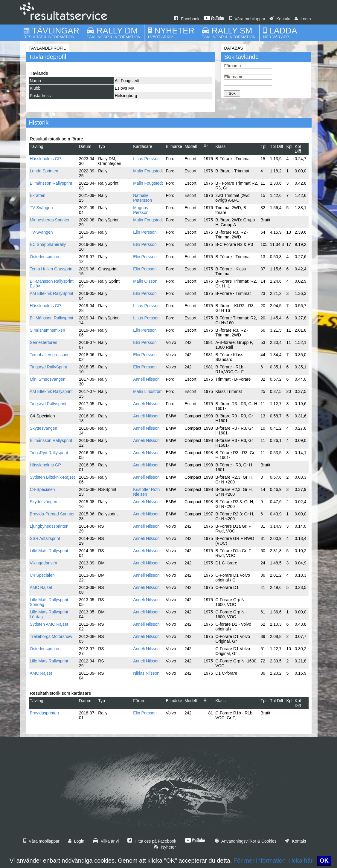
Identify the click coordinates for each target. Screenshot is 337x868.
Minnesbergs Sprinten (50, 220)
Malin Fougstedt (148, 171)
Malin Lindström (148, 391)
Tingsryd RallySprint (49, 367)
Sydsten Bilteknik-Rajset (52, 477)
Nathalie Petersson (142, 198)
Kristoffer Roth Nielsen (146, 492)
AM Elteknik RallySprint (52, 293)
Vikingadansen (44, 563)
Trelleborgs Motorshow (51, 636)
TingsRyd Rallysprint (49, 453)
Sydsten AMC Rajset (49, 624)
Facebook (186, 19)
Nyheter (165, 847)
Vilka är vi (106, 841)
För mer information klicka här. (274, 861)
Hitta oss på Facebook (152, 841)
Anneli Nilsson (146, 379)
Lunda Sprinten (44, 171)
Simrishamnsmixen (48, 330)
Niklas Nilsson (146, 673)
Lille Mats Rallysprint (49, 551)
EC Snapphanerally (48, 244)
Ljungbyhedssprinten (49, 526)
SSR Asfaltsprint (45, 538)
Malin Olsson (145, 281)
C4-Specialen (42, 489)
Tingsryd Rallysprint (48, 404)
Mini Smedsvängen (48, 379)
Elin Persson (145, 232)
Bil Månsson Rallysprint (52, 318)
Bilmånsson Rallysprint (51, 183)
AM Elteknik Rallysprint (51, 391)
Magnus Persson (141, 210)
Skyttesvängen (44, 428)
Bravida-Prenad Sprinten (53, 514)
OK (324, 861)
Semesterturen (44, 342)
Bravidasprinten (44, 713)
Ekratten (38, 195)
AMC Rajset (41, 587)
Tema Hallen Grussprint (52, 269)
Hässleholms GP (45, 159)
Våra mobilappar (247, 19)
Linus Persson (146, 159)
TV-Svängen (41, 208)
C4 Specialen (42, 575)
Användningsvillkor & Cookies (246, 841)
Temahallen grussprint (50, 355)
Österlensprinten (45, 257)
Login (303, 19)
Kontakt (280, 19)
